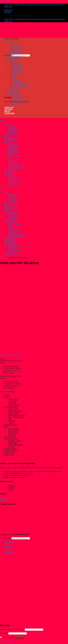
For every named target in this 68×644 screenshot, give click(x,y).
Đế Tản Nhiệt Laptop (16, 445)
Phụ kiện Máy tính (11, 439)
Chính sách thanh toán (29, 5)
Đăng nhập (20, 638)
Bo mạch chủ (13, 409)
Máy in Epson (13, 433)
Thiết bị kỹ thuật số (11, 451)
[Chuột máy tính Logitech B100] (9, 352)
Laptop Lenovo (14, 405)
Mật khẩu (4, 633)
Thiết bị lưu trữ (9, 453)
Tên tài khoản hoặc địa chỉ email (12, 630)
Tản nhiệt (12, 421)
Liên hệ (11, 490)
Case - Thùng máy (15, 411)
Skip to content (5, 1)
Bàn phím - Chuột (15, 441)
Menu (6, 41)
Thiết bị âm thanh (10, 449)
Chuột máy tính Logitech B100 (11, 355)
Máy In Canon (13, 431)
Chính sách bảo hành (44, 5)
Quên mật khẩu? (6, 641)
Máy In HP (12, 435)
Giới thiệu (12, 488)
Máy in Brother (14, 429)
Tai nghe (11, 447)
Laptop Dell (13, 401)
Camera (7, 395)
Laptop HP (12, 403)
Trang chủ (3, 258)
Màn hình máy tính (11, 425)
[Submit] (5, 58)
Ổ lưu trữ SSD (13, 413)
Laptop (7, 397)
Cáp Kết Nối (13, 443)
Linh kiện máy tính (11, 407)
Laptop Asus (13, 399)
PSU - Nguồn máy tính (16, 417)
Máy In (7, 427)
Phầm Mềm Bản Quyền (17, 415)
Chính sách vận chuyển (12, 5)
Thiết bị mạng (9, 455)
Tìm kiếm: (8, 55)
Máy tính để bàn (10, 437)
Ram (10, 419)
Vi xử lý (11, 423)
